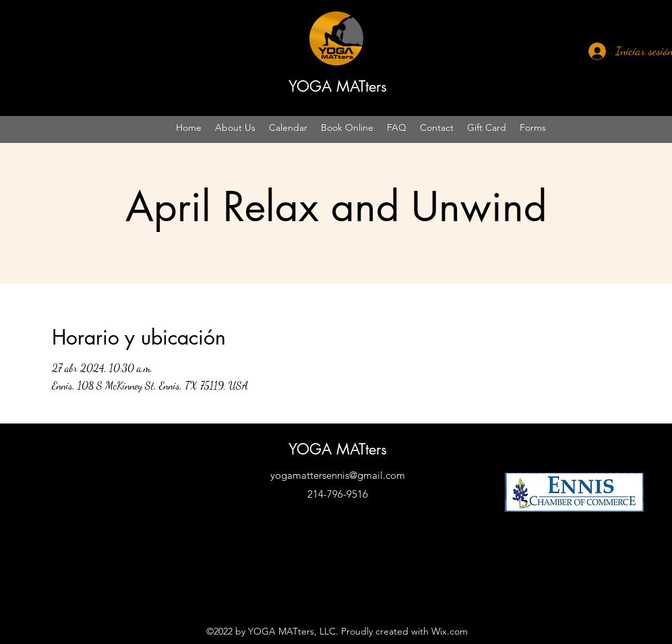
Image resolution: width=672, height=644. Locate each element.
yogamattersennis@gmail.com (338, 475)
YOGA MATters (338, 86)
